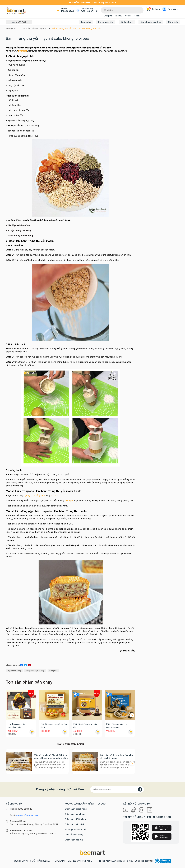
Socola (137, 16)
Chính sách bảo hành (74, 824)
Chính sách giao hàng (75, 814)
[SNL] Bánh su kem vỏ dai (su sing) (54, 726)
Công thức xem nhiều (71, 744)
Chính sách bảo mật (74, 840)
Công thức (173, 22)
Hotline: (21, 809)
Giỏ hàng (153, 9)
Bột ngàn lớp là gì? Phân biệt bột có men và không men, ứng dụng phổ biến (50, 757)
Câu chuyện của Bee (151, 22)
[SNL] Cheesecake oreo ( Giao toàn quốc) (118, 726)
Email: (24, 815)
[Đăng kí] (140, 789)
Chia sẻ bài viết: (13, 665)
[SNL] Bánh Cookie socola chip (85, 726)
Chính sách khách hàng (76, 809)
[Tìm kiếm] (140, 10)
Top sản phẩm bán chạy (29, 682)
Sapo (151, 861)
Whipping (108, 16)
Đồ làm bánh (127, 22)
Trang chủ (86, 22)
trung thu (53, 671)
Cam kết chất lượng (74, 835)
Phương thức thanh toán (76, 829)
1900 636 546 (67, 11)
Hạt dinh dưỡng (14, 671)
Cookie (128, 16)
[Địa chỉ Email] (117, 789)
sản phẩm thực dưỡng (35, 671)
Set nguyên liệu (106, 22)
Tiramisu (119, 16)
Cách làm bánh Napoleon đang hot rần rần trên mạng (117, 757)
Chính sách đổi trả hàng (76, 819)
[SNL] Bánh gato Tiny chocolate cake (17, 726)
